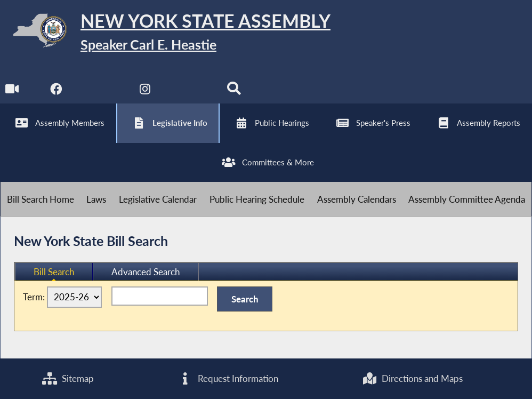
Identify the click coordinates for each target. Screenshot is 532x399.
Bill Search (54, 272)
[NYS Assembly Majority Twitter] (100, 91)
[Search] (234, 91)
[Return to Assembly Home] (165, 33)
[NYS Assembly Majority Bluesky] (190, 91)
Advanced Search (146, 272)
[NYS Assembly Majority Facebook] (56, 91)
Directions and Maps (412, 378)
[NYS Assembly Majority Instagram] (145, 91)
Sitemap (68, 378)
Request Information (228, 378)
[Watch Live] (12, 91)
